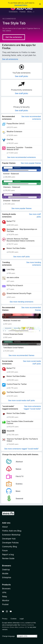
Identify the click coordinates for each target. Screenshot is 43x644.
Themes (22, 12)
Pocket (5, 604)
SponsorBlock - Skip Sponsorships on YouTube (22, 230)
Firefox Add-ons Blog (12, 531)
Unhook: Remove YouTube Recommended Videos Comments (21, 240)
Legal (22, 619)
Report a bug (8, 554)
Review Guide (8, 558)
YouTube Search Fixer (16, 392)
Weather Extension (14, 132)
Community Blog (10, 547)
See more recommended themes (31, 309)
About (5, 527)
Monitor (6, 600)
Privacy (5, 619)
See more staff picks (35, 215)
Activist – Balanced (11, 174)
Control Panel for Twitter (17, 384)
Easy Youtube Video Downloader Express (20, 422)
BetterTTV (11, 221)
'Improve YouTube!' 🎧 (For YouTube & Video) (22, 440)
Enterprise (7, 577)
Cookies (14, 619)
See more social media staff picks (32, 362)
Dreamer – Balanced (11, 201)
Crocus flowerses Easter (13, 334)
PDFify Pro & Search (15, 285)
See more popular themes (31, 163)
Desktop (6, 570)
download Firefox (21, 5)
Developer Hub (9, 539)
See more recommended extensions (31, 118)
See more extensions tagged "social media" (32, 408)
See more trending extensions (34, 264)
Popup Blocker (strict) (16, 124)
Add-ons (6, 523)
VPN (4, 593)
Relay (5, 596)
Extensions (13, 12)
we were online (13, 277)
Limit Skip (11, 269)
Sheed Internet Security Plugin (19, 293)
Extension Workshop (11, 535)
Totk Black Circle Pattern (13, 348)
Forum (5, 551)
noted (22, 623)
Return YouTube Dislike (16, 248)
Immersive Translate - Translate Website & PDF (19, 148)
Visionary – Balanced (12, 187)
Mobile (5, 573)
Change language (8, 636)
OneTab (10, 139)
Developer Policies (10, 543)
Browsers (6, 589)
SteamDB (10, 431)
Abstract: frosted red (12, 321)
